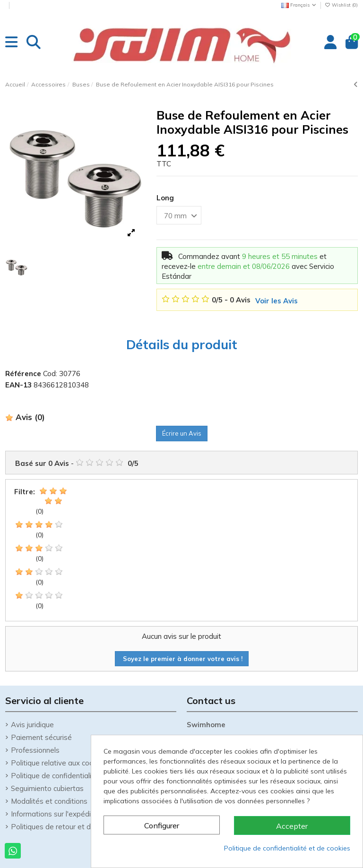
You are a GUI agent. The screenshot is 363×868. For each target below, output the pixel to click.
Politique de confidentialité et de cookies (287, 848)
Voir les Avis (277, 301)
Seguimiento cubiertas (47, 788)
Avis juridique (32, 725)
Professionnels (35, 750)
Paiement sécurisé (41, 737)
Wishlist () (341, 5)
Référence (23, 374)
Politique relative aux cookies (59, 763)
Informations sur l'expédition (57, 814)
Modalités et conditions (49, 801)
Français (299, 5)
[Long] (179, 215)
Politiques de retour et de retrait (64, 827)
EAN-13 (18, 385)
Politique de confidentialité (55, 776)
